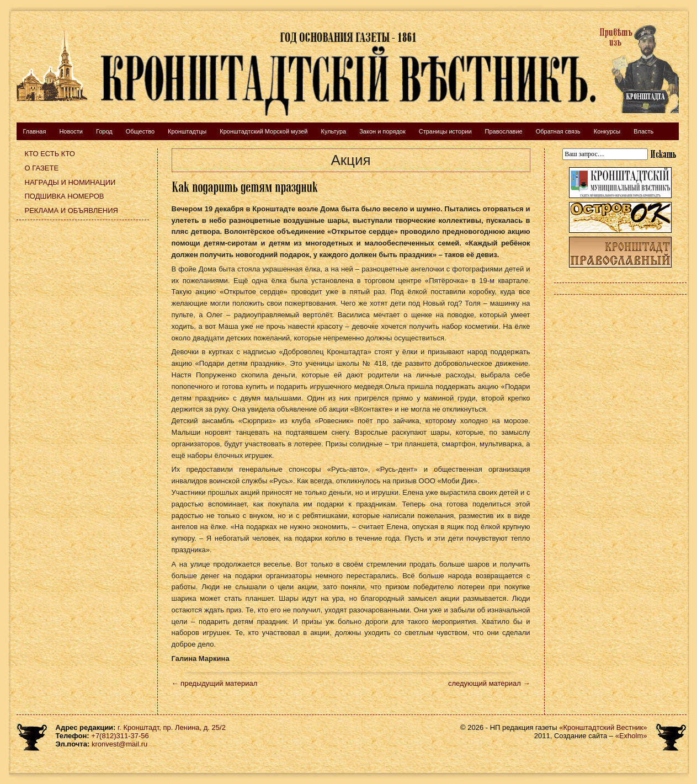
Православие (504, 131)
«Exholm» (631, 736)
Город (104, 131)
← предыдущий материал (215, 683)
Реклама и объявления (72, 210)
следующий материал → (489, 683)
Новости (71, 131)
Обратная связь (558, 131)
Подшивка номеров (65, 196)
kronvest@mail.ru (119, 744)
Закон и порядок (382, 131)
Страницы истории (445, 131)
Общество (140, 131)
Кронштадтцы (187, 131)
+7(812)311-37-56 (120, 736)
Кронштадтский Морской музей (264, 131)
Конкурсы (607, 131)
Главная (35, 131)
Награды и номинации (70, 182)
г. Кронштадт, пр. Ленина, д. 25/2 (172, 727)
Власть (643, 131)
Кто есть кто (50, 154)
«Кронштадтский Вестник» (603, 727)
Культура (333, 131)
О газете (42, 168)
